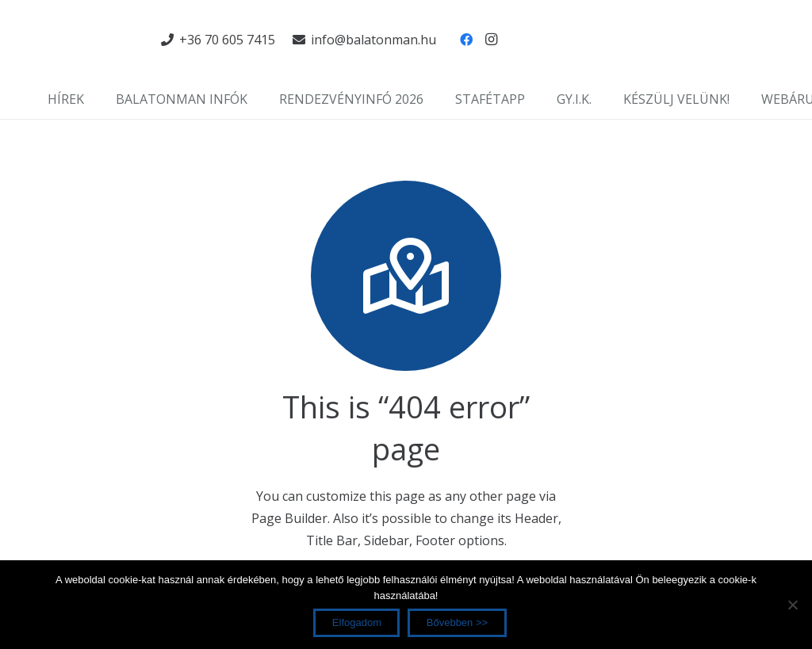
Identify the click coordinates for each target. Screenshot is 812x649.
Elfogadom (357, 622)
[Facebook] (466, 40)
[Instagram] (492, 40)
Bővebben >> (457, 622)
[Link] (88, 40)
